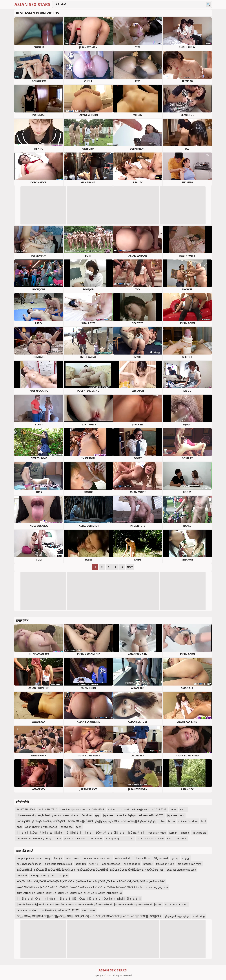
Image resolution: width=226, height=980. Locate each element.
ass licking (199, 916)
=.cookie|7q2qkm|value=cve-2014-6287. (140, 815)
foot (204, 821)
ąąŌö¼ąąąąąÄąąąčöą (29, 864)
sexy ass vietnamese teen (181, 870)
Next (130, 567)
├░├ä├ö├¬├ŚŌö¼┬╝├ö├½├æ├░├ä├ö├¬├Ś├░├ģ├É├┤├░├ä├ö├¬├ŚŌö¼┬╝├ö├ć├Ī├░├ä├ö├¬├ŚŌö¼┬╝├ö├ (80, 833)
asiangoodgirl (113, 838)
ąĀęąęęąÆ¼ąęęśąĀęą (177, 916)
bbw (162, 821)
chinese (113, 809)
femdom (87, 815)
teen (79, 827)
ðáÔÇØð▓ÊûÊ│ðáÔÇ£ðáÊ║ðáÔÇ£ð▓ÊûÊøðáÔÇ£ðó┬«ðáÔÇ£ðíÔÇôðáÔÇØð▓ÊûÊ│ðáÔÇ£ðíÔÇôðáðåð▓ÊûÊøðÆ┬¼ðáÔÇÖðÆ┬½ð (90, 870)
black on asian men (176, 905)
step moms (89, 910)
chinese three (143, 858)
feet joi (58, 858)
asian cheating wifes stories (41, 827)
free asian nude (157, 833)
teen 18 (94, 864)
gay (97, 815)
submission (95, 838)
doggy (186, 858)
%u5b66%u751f (48, 809)
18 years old (200, 833)
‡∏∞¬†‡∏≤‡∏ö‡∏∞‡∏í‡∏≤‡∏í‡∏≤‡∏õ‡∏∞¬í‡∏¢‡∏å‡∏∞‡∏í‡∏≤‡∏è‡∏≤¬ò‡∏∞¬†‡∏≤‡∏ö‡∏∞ (69, 893)
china (183, 809)
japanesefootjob (111, 864)
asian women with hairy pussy (34, 838)
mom (174, 809)
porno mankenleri (75, 838)
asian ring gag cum (157, 887)
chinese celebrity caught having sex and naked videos (47, 815)
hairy (58, 838)
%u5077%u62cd (26, 809)
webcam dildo (123, 858)
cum (170, 838)
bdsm (171, 821)
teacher (129, 838)
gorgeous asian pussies (58, 864)
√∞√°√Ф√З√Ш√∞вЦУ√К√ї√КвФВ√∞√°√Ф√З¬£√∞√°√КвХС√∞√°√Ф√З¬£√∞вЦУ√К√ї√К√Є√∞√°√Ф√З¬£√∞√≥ (79, 887)
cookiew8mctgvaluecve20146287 (60, 910)
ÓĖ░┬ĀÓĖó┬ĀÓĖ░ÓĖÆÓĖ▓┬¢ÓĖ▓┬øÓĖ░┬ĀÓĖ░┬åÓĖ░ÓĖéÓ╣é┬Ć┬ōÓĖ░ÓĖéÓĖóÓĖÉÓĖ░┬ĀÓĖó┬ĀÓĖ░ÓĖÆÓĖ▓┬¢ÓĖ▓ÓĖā (89, 916)
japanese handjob (27, 910)
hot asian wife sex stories (97, 858)
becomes (181, 838)
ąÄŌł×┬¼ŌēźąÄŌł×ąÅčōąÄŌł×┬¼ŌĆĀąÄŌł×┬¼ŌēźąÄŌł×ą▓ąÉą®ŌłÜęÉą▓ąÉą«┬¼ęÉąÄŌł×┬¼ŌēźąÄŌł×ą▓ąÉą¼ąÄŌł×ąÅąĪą (86, 821)
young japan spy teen (43, 875)
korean (173, 833)
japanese (108, 815)
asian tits (81, 864)
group (175, 858)
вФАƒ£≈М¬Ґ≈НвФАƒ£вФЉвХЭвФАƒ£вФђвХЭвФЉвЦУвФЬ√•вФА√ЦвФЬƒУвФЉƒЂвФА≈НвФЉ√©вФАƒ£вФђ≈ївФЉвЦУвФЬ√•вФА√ (91, 881)
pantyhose (67, 827)
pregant (148, 864)
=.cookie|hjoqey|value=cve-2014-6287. (82, 809)
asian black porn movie (150, 838)
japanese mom (176, 815)
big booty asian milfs (189, 864)
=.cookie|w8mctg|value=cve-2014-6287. (144, 809)
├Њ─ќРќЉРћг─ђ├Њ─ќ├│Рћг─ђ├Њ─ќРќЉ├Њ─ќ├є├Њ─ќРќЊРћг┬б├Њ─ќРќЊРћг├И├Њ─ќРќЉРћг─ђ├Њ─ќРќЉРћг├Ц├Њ (89, 905)
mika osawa (72, 858)
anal (19, 827)
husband (22, 875)
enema (185, 833)
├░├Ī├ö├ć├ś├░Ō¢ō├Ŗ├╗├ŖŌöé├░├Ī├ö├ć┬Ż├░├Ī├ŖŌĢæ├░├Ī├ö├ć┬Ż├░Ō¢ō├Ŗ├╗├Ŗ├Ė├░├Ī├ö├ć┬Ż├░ (79, 899)
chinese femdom (188, 821)
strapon (63, 875)
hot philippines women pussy (34, 858)
